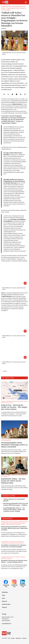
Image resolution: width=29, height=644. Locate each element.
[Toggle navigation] (26, 2)
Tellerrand (4, 607)
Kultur (3, 598)
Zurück (5, 371)
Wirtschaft (4, 601)
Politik (3, 595)
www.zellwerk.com (6, 623)
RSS (9, 638)
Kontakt (13, 638)
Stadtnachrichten (7, 518)
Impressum (24, 638)
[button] (4, 94)
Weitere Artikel (9, 378)
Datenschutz (18, 638)
